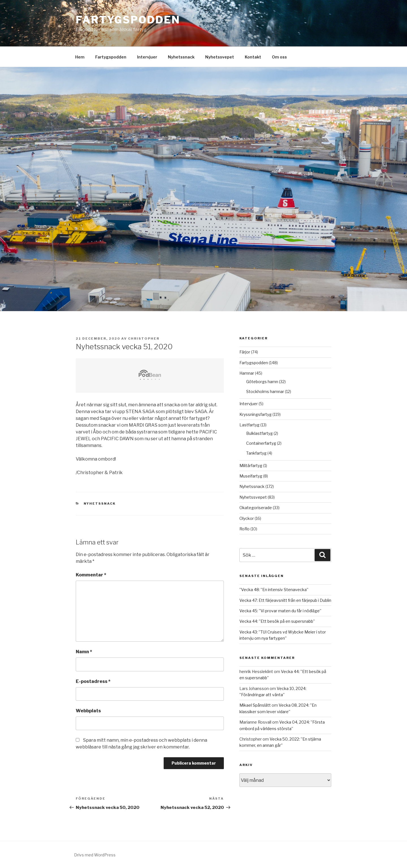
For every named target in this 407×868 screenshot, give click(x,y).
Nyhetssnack (181, 57)
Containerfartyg (261, 443)
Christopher (144, 338)
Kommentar (91, 575)
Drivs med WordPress (95, 855)
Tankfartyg (256, 453)
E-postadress (93, 681)
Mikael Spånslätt (255, 705)
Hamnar (247, 373)
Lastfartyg (249, 425)
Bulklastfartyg (259, 433)
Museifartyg (251, 476)
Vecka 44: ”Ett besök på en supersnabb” (277, 621)
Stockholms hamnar (265, 391)
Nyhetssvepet (220, 57)
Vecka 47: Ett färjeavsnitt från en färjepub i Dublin (285, 600)
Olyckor (247, 518)
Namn (84, 652)
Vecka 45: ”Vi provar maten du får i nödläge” (280, 611)
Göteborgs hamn (262, 382)
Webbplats (88, 711)
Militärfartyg (251, 466)
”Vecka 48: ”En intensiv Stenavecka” (274, 590)
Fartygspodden (128, 20)
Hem (80, 57)
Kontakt (253, 57)
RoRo (244, 529)
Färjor (245, 352)
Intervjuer (147, 57)
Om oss (279, 57)
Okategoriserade (256, 508)
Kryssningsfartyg (256, 414)
